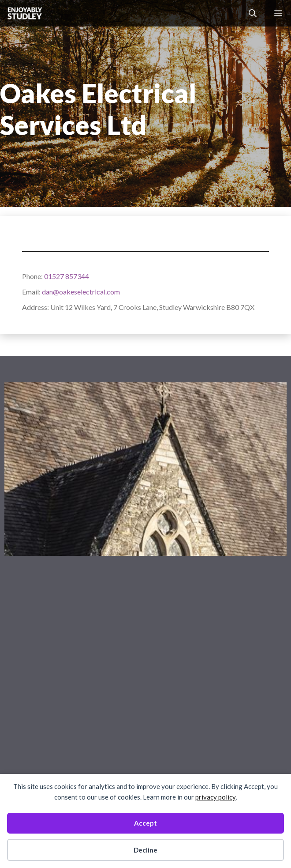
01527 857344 (67, 276)
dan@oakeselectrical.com (81, 292)
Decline (145, 850)
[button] (253, 13)
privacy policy (216, 797)
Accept (145, 823)
